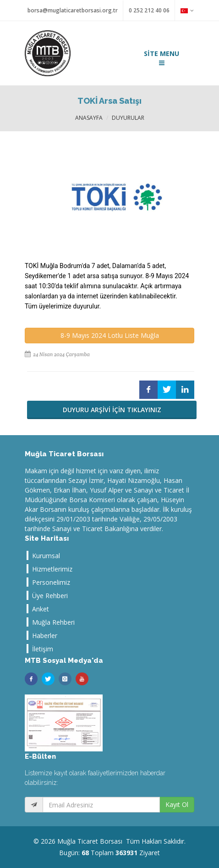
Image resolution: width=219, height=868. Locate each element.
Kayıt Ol (177, 804)
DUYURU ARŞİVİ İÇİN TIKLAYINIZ (112, 410)
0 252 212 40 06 (149, 10)
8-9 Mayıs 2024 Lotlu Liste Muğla (110, 335)
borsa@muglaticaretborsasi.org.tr (73, 10)
